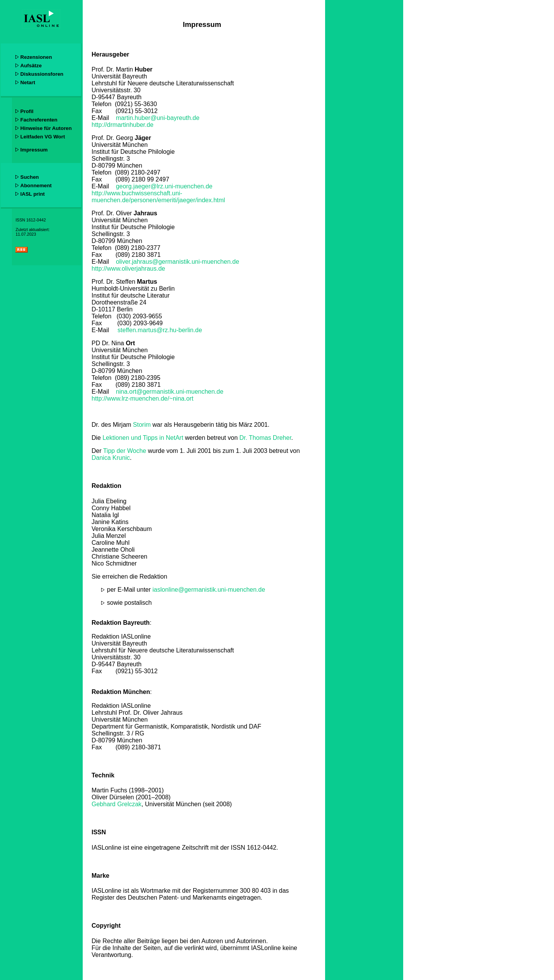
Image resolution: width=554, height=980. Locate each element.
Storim (142, 425)
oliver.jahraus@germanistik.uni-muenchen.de (177, 262)
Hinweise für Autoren (46, 128)
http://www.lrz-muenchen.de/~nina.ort (143, 398)
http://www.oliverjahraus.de (128, 269)
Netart (28, 82)
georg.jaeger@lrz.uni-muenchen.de (164, 186)
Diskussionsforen (42, 74)
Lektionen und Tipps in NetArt (143, 438)
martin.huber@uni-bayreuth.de (158, 118)
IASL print (33, 194)
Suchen (30, 177)
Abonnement (36, 186)
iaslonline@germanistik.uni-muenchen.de (209, 590)
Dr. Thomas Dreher (265, 438)
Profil (27, 111)
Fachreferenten (39, 120)
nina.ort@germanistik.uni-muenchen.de (170, 392)
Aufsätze (31, 66)
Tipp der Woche (125, 451)
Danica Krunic (111, 458)
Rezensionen (36, 57)
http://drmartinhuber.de (123, 125)
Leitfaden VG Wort (43, 137)
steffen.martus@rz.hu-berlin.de (160, 330)
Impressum (34, 150)
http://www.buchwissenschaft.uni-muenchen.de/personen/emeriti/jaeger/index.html (158, 197)
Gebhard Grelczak (117, 804)
